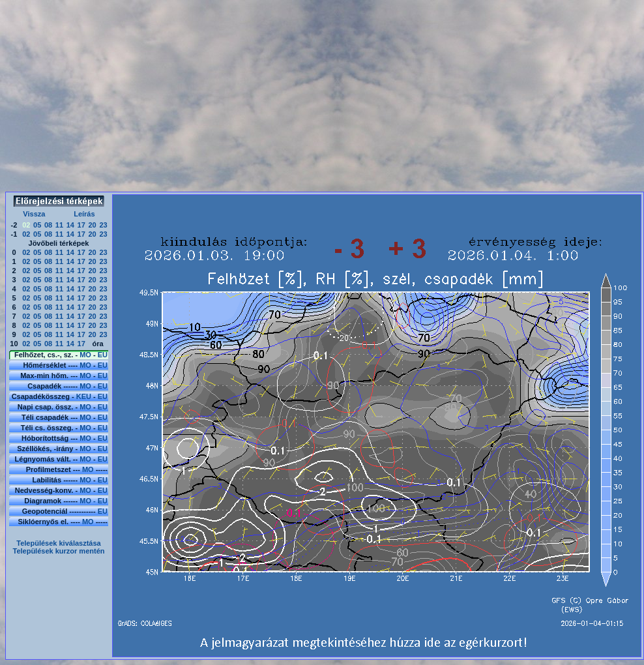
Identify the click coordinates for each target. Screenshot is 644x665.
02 (26, 234)
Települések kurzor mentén (58, 551)
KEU (84, 396)
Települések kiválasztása (58, 543)
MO (85, 355)
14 (70, 225)
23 (103, 225)
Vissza (34, 214)
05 (37, 225)
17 (81, 225)
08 (48, 225)
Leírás (84, 214)
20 (92, 225)
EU (103, 355)
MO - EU (94, 501)
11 (59, 225)
